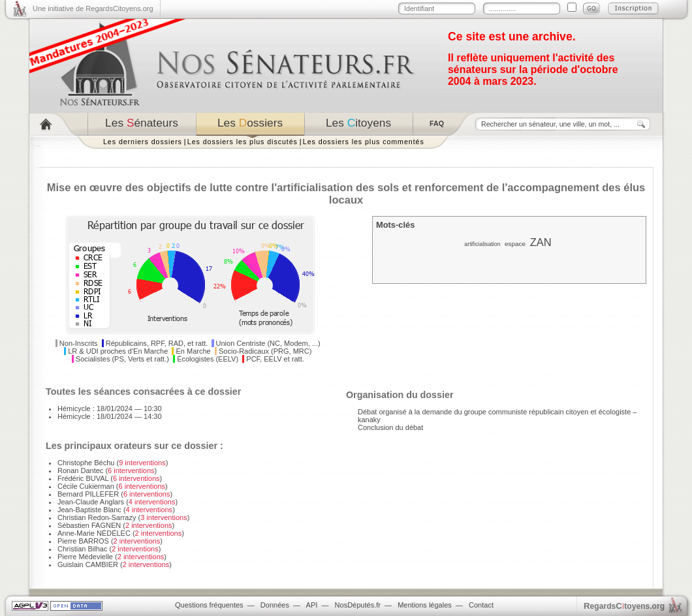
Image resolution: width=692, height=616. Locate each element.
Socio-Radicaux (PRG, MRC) (265, 351)
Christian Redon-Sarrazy (97, 517)
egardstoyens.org (624, 606)
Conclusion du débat (390, 427)
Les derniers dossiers (143, 142)
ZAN (541, 242)
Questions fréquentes (209, 605)
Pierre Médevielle (85, 557)
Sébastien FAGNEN (89, 525)
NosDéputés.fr (358, 605)
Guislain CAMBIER (88, 564)
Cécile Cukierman (86, 486)
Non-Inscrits (79, 343)
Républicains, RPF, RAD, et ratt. (157, 343)
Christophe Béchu (86, 463)
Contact (481, 605)
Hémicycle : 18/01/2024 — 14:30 (110, 416)
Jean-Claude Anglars (91, 502)
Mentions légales (425, 605)
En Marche (194, 351)
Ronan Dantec (80, 470)
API (312, 605)
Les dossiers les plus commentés (364, 142)
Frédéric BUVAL (83, 478)
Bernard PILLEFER (88, 494)
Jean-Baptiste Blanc (89, 510)
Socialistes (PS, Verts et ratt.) (122, 359)
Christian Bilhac (82, 549)
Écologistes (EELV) (208, 359)
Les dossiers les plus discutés (243, 142)
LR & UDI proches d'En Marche (118, 351)
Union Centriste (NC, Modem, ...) (268, 343)
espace (515, 244)
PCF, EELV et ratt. (275, 359)
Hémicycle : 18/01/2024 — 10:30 (110, 408)
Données (275, 605)
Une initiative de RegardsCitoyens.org (93, 8)
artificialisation (482, 244)
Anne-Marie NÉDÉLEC (94, 533)
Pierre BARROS (83, 541)
